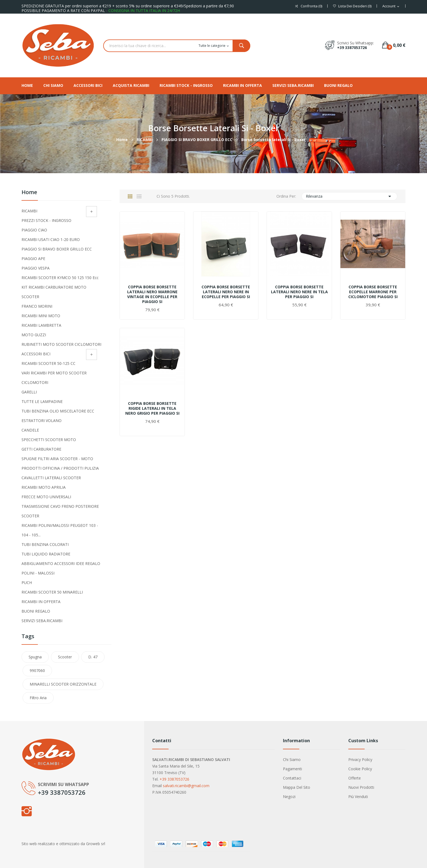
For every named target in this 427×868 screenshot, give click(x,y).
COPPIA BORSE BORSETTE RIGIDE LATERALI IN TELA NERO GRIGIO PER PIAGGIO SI (152, 408)
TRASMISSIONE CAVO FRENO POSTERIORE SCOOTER (60, 511)
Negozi (289, 797)
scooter (65, 657)
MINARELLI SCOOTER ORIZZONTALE (63, 684)
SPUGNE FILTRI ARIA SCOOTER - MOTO (57, 459)
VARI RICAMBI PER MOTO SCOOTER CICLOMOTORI (54, 378)
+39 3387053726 (352, 48)
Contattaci (292, 778)
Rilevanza (350, 196)
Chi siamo (292, 760)
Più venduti (358, 797)
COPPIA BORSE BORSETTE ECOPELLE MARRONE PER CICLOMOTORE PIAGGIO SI (373, 292)
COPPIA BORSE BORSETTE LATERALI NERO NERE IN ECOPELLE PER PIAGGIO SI (226, 292)
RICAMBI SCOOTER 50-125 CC (48, 363)
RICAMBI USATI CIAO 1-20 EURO (51, 239)
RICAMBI (29, 211)
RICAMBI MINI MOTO (41, 316)
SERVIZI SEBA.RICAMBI (42, 621)
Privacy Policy (360, 760)
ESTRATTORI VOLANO (42, 421)
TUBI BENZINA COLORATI (45, 544)
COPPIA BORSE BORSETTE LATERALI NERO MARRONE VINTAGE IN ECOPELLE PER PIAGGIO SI (152, 294)
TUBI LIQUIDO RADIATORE (46, 554)
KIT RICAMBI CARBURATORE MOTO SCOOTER (54, 292)
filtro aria (38, 698)
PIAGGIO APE (33, 259)
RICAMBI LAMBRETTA (41, 325)
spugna (35, 657)
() (352, 6)
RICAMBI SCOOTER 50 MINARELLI (52, 592)
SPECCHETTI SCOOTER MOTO (49, 440)
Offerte (355, 778)
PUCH (27, 583)
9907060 (37, 670)
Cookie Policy (360, 769)
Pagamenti (292, 769)
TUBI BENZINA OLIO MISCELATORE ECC (58, 411)
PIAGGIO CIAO (34, 230)
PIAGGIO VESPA (36, 268)
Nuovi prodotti (361, 787)
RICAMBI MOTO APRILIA (44, 487)
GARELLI (29, 392)
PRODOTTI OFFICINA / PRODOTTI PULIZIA (60, 468)
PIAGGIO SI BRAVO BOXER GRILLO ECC (57, 249)
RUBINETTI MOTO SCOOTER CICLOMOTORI (61, 344)
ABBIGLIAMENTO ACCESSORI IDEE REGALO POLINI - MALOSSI (61, 568)
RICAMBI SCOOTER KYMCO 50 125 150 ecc (60, 278)
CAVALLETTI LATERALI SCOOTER (51, 478)
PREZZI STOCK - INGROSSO (46, 220)
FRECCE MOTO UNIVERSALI (46, 497)
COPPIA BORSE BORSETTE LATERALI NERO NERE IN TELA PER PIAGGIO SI (299, 292)
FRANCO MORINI (37, 306)
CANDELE (30, 430)
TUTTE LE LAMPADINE (42, 401)
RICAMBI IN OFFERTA (41, 602)
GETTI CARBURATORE (41, 449)
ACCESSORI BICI (36, 354)
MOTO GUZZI (34, 335)
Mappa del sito (297, 787)
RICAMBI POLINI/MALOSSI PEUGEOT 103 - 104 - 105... (60, 530)
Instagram (26, 811)
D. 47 (93, 657)
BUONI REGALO (36, 611)
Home (29, 193)
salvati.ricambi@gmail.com (186, 786)
